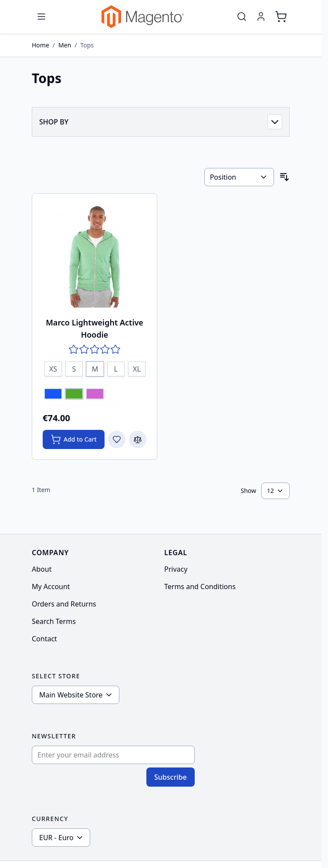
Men (65, 45)
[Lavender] (95, 395)
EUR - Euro (56, 838)
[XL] (137, 368)
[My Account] (261, 17)
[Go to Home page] (143, 17)
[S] (74, 368)
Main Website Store (71, 695)
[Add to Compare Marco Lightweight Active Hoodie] (138, 439)
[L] (116, 368)
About (42, 569)
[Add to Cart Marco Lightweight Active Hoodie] (74, 439)
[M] (95, 368)
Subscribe (171, 777)
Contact (44, 639)
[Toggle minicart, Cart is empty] (281, 17)
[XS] (53, 368)
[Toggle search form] (242, 17)
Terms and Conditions (200, 586)
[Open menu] (41, 17)
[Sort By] (239, 177)
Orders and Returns (64, 604)
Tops (87, 45)
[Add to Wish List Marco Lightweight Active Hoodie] (117, 439)
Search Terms (54, 621)
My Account (51, 586)
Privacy (176, 569)
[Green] (74, 395)
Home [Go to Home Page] (41, 45)
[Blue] (53, 395)
